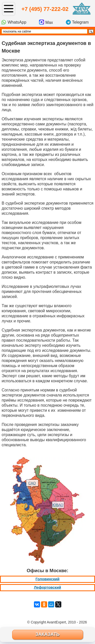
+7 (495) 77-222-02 (45, 9)
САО (32, 483)
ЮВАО (58, 505)
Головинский (48, 579)
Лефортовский (48, 587)
